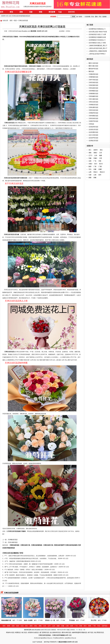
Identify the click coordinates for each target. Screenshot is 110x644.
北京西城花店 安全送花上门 (97, 40)
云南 (95, 175)
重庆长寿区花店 (66, 632)
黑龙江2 (102, 172)
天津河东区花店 (93, 118)
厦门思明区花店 (44, 632)
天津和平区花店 (93, 121)
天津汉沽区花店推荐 (11, 593)
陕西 (90, 167)
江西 (100, 158)
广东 (95, 161)
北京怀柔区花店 (93, 132)
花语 (18, 626)
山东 (96, 155)
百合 (93, 17)
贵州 (100, 175)
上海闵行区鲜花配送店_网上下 (98, 46)
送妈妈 (104, 17)
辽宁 (49, 626)
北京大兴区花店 (93, 135)
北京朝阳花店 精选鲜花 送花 (97, 37)
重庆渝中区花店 (93, 69)
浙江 (90, 150)
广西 (95, 167)
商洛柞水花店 (10, 632)
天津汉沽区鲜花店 (37, 545)
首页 (11, 21)
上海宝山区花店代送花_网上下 (98, 48)
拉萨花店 (105, 626)
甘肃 (90, 175)
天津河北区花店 (93, 110)
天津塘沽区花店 (13, 540)
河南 (100, 161)
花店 (15, 21)
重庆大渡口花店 (93, 66)
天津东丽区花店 (93, 96)
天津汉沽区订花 (25, 545)
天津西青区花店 (93, 94)
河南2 (90, 164)
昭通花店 (18, 632)
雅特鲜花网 (28, 630)
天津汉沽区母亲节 (59, 545)
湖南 (90, 153)
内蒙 (95, 169)
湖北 (101, 150)
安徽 (90, 158)
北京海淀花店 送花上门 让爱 (97, 34)
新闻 (9, 626)
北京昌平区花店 (93, 138)
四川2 (101, 164)
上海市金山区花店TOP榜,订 (97, 54)
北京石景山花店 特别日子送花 (98, 32)
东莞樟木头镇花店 (33, 632)
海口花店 (24, 632)
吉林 (90, 161)
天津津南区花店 (93, 91)
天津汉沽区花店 (23, 21)
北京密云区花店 (93, 130)
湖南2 (95, 153)
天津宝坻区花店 (93, 83)
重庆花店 (91, 71)
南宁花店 (91, 632)
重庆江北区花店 (93, 63)
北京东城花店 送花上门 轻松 (97, 43)
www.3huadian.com (24, 31)
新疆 (90, 178)
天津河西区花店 (93, 116)
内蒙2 (100, 169)
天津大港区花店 (13, 542)
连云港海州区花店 (55, 632)
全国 (13, 626)
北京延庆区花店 (93, 127)
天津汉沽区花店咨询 (71, 545)
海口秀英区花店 (99, 632)
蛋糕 (96, 17)
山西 (90, 172)
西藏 (95, 178)
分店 (22, 626)
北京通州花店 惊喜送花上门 (97, 29)
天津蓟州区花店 (93, 74)
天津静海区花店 (93, 77)
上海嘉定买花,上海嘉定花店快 (98, 51)
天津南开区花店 (93, 113)
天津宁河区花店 (93, 80)
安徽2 (95, 158)
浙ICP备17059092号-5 (51, 642)
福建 (100, 155)
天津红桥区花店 (93, 107)
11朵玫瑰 (87, 17)
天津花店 (91, 124)
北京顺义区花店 (93, 141)
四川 (96, 164)
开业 (100, 17)
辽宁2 (90, 155)
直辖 (31, 626)
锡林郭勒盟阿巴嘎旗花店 (80, 632)
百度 (70, 635)
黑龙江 (96, 172)
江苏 (100, 153)
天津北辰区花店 (93, 88)
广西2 (100, 167)
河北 (90, 169)
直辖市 (96, 150)
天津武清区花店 (93, 85)
